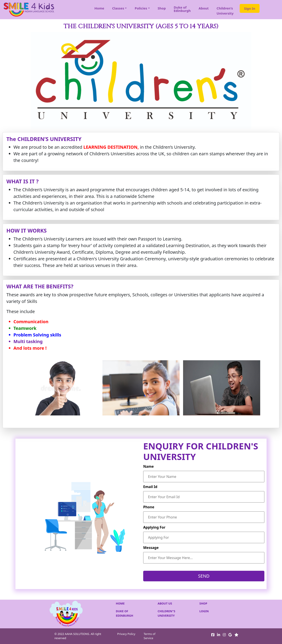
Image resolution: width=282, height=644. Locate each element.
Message (151, 548)
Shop (162, 8)
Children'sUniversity (225, 11)
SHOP (203, 603)
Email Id (150, 487)
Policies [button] (141, 8)
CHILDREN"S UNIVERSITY (166, 613)
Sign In (250, 8)
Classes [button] (118, 8)
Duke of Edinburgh (182, 9)
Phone (149, 507)
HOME (120, 603)
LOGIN (204, 611)
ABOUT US (165, 603)
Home (99, 8)
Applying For (154, 527)
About (204, 8)
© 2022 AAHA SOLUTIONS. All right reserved (78, 636)
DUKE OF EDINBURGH (125, 613)
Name (148, 466)
